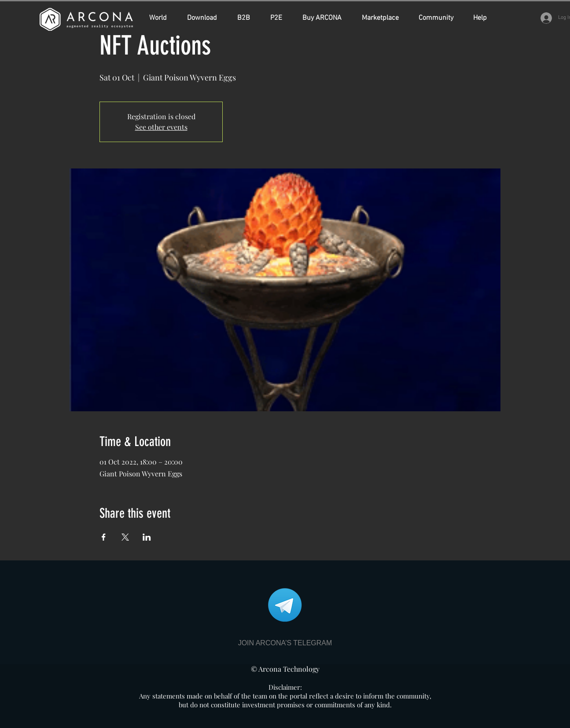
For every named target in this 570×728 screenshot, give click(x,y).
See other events (161, 127)
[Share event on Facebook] (104, 537)
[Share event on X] (125, 537)
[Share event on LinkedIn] (147, 537)
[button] (325, 18)
